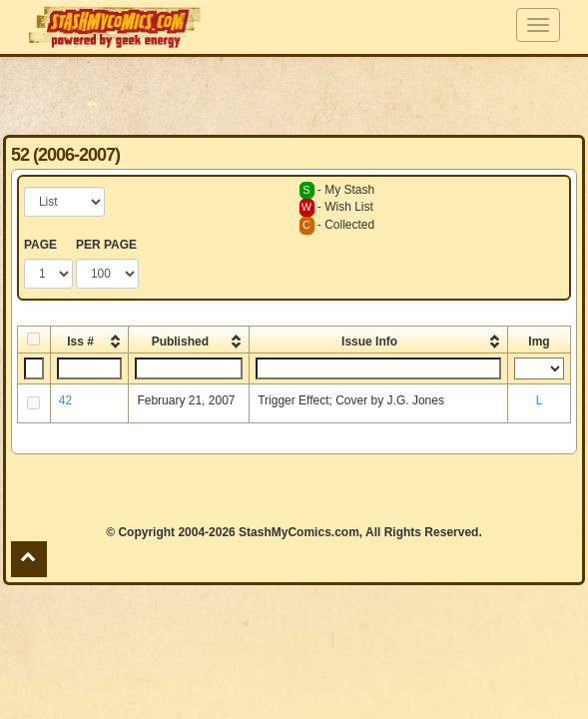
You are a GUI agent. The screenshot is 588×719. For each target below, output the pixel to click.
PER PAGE (106, 245)
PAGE (40, 245)
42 (65, 400)
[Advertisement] (294, 95)
